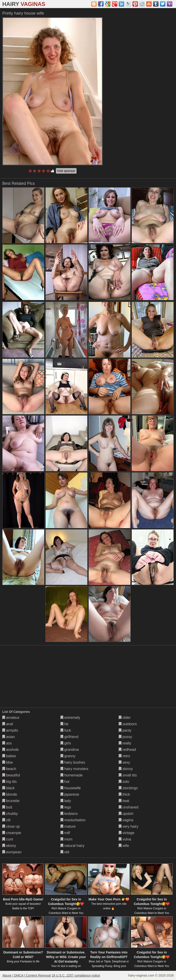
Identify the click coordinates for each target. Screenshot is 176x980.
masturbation (73, 820)
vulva (125, 839)
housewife (71, 788)
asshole (11, 750)
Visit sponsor (66, 171)
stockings (128, 788)
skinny (126, 769)
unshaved (129, 807)
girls (66, 743)
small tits (128, 775)
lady (66, 801)
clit (6, 820)
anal (8, 724)
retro (124, 756)
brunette (11, 801)
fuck (66, 730)
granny (68, 756)
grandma (70, 750)
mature (68, 826)
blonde (10, 794)
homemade (72, 775)
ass (7, 743)
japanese (70, 794)
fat (64, 724)
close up (11, 826)
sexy (124, 762)
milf (65, 833)
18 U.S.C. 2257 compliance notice (76, 975)
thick (124, 794)
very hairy (129, 826)
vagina (126, 820)
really (125, 743)
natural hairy (73, 846)
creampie (12, 833)
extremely (70, 718)
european (12, 852)
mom (66, 839)
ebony (9, 846)
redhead (127, 750)
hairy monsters (74, 769)
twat (124, 801)
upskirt (126, 814)
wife (124, 846)
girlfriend (69, 737)
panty (125, 730)
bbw (8, 762)
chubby (10, 814)
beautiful (11, 775)
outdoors (128, 724)
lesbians (69, 814)
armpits (10, 730)
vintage (126, 833)
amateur (11, 718)
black (8, 788)
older (125, 718)
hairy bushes (73, 762)
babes (9, 756)
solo (124, 782)
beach (9, 769)
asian (9, 737)
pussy (125, 737)
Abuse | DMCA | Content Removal (26, 975)
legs (66, 807)
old (65, 852)
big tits (10, 782)
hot (65, 782)
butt (7, 807)
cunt (8, 839)
